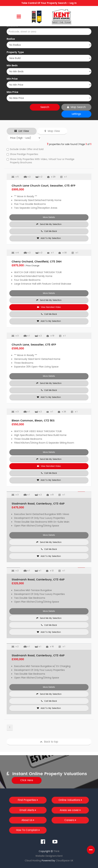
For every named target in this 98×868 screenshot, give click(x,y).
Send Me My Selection (49, 224)
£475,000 (18, 508)
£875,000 (25, 265)
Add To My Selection (49, 238)
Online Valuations (70, 800)
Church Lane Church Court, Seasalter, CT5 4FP (44, 186)
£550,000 (18, 424)
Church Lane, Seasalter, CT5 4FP (34, 345)
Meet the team (62, 22)
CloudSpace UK (64, 861)
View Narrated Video (49, 307)
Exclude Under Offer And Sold (25, 149)
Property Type (15, 52)
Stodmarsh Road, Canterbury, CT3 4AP (38, 504)
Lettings (76, 114)
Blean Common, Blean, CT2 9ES (33, 421)
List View (22, 131)
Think (56, 851)
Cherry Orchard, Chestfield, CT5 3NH (37, 262)
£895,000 (18, 190)
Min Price (12, 79)
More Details (49, 217)
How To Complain (28, 830)
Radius (11, 39)
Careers (70, 820)
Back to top (49, 742)
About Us (28, 820)
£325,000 (18, 583)
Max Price (12, 92)
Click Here (27, 780)
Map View (52, 131)
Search (45, 107)
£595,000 (18, 349)
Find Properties (28, 800)
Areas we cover (70, 810)
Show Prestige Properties (22, 154)
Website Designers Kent (49, 856)
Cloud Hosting (33, 861)
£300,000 (18, 659)
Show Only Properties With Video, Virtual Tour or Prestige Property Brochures (41, 161)
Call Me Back (49, 231)
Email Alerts (28, 810)
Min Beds (12, 66)
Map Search (76, 107)
